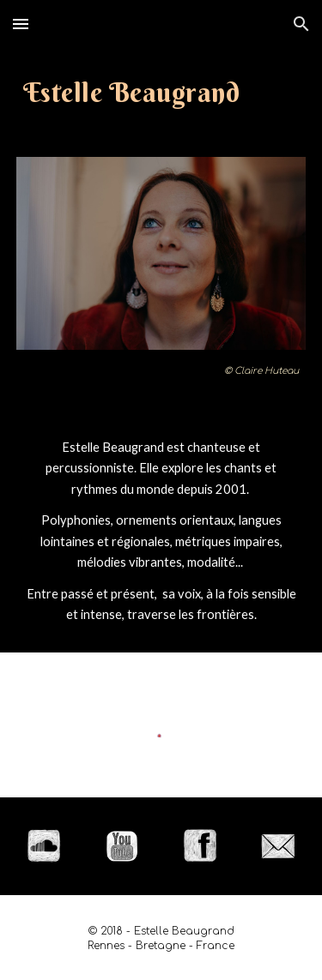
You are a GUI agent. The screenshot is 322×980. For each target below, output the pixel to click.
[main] (161, 92)
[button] (21, 24)
